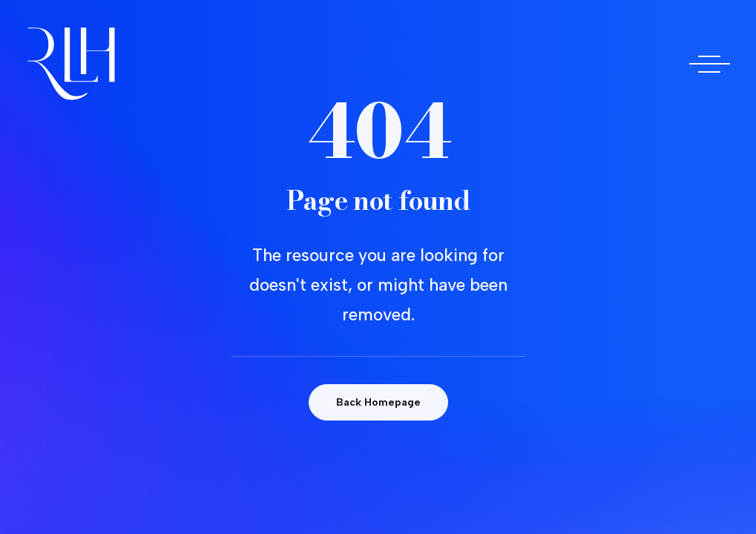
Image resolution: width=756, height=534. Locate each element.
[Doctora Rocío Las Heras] (71, 64)
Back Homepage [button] (378, 402)
